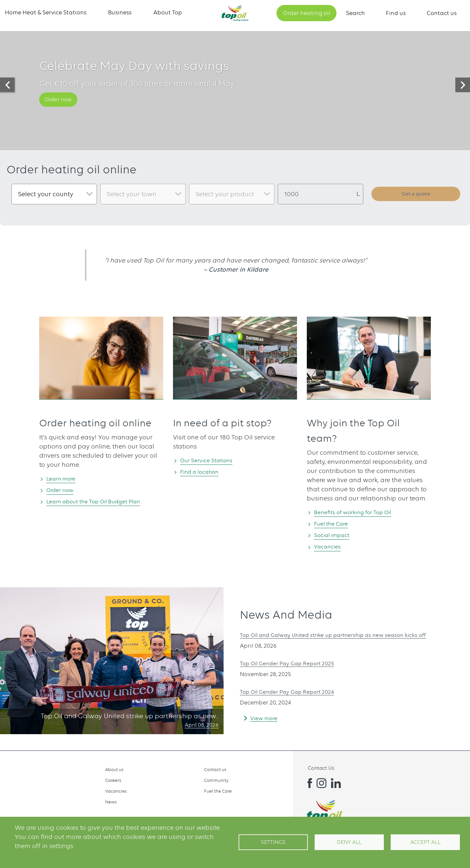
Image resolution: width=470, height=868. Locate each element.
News (111, 802)
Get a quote (416, 194)
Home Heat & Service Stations (46, 12)
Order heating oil (307, 13)
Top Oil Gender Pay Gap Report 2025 (295, 664)
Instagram (321, 783)
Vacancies (330, 547)
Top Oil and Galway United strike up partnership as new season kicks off (349, 636)
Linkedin (336, 783)
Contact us (442, 13)
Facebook (307, 783)
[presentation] (7, 85)
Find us (396, 13)
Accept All (425, 842)
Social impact (336, 536)
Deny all (349, 842)
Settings (273, 842)
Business (120, 12)
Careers (113, 780)
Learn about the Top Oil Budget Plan (103, 502)
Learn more (64, 478)
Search (355, 13)
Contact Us (321, 768)
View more (266, 719)
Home (235, 13)
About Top (168, 12)
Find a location (204, 472)
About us (114, 769)
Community (216, 780)
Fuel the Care (335, 524)
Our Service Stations (211, 460)
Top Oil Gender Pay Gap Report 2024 (295, 693)
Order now (62, 107)
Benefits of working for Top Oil (360, 512)
